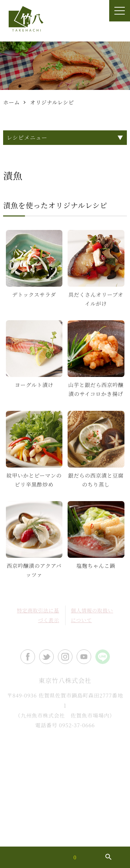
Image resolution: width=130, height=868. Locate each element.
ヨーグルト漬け (34, 385)
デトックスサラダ (34, 294)
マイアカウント (20, 857)
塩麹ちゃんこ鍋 (96, 566)
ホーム (11, 102)
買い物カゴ (63, 857)
